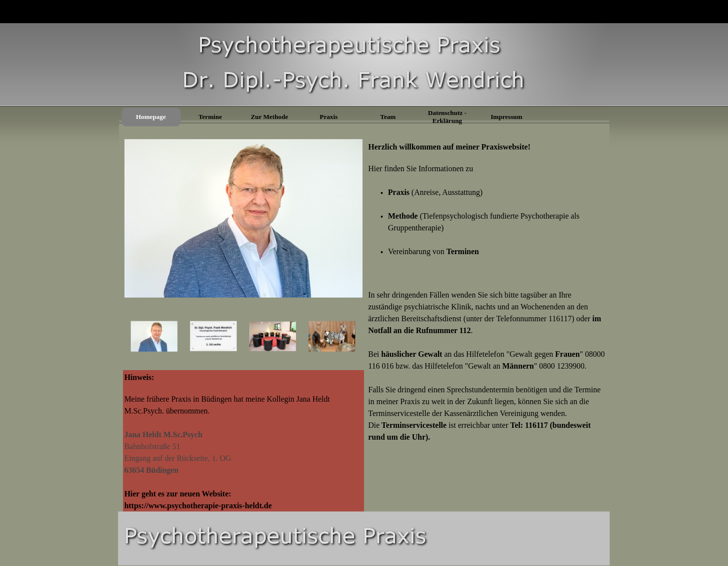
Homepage (151, 117)
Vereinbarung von (434, 251)
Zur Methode (270, 117)
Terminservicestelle (415, 425)
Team (388, 117)
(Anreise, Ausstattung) (436, 192)
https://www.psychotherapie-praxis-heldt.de (198, 506)
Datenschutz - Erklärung (447, 117)
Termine (210, 117)
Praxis (328, 117)
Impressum (506, 117)
